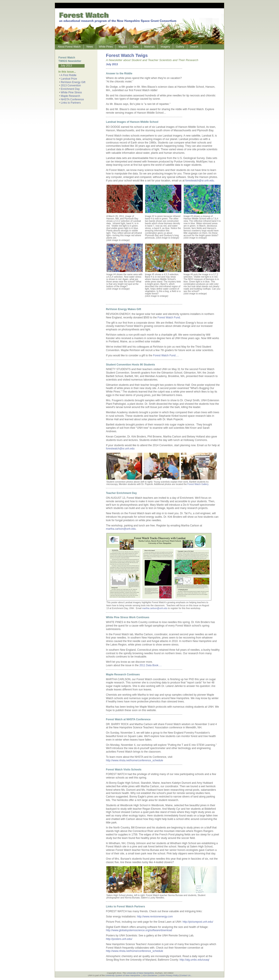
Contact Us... (186, 975)
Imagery (165, 47)
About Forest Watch (69, 47)
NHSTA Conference (72, 99)
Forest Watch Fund (169, 318)
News (90, 47)
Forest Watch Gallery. (198, 484)
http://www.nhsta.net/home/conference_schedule (134, 760)
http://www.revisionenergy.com (155, 917)
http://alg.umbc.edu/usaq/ (195, 960)
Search (194, 47)
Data (135, 47)
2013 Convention (71, 85)
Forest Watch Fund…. (166, 355)
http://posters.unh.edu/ (119, 939)
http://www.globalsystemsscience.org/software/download (139, 930)
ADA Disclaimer (150, 975)
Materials (150, 47)
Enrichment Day (70, 89)
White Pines (106, 47)
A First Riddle (68, 75)
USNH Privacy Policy (169, 975)
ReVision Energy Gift (73, 82)
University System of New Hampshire (123, 975)
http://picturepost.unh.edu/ (198, 922)
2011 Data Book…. (151, 665)
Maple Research (71, 96)
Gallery (180, 47)
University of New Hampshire (140, 973)
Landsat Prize (69, 79)
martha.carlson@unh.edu (121, 529)
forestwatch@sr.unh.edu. (200, 181)
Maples (123, 47)
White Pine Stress (71, 92)
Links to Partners (71, 103)
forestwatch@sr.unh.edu (120, 449)
